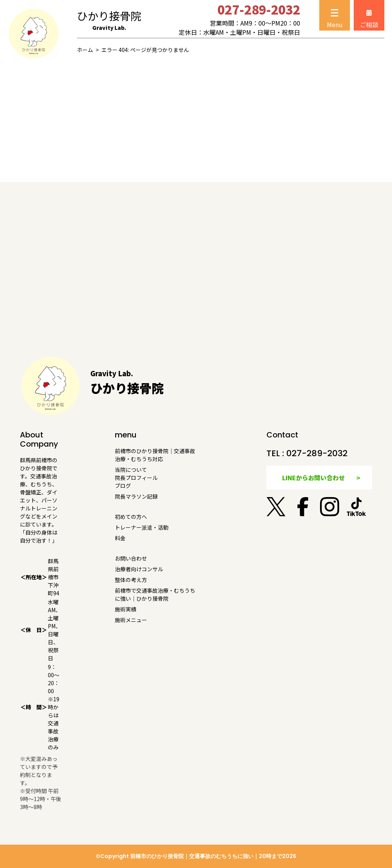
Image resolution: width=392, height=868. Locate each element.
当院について (131, 470)
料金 (120, 538)
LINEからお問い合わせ (314, 478)
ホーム (85, 50)
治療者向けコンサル (139, 569)
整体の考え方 (131, 580)
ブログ (123, 486)
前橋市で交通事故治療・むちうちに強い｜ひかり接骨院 (155, 594)
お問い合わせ (131, 558)
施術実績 (126, 609)
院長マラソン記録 (136, 496)
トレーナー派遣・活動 (142, 527)
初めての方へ (131, 517)
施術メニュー (131, 620)
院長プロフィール (136, 478)
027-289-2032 (317, 453)
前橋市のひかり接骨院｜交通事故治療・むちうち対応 (155, 455)
